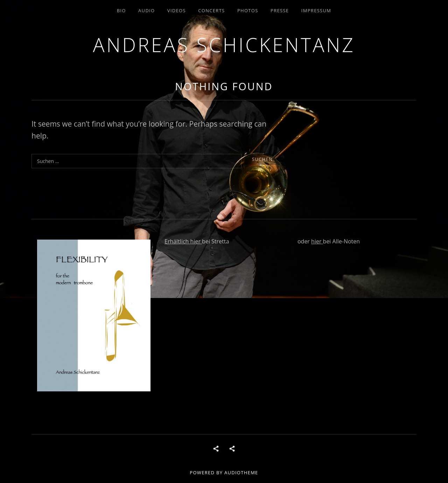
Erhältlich (177, 241)
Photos (248, 10)
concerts (211, 10)
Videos (177, 10)
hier (196, 241)
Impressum (316, 10)
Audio (146, 10)
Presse (280, 10)
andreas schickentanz (224, 45)
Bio (121, 10)
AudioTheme (241, 473)
